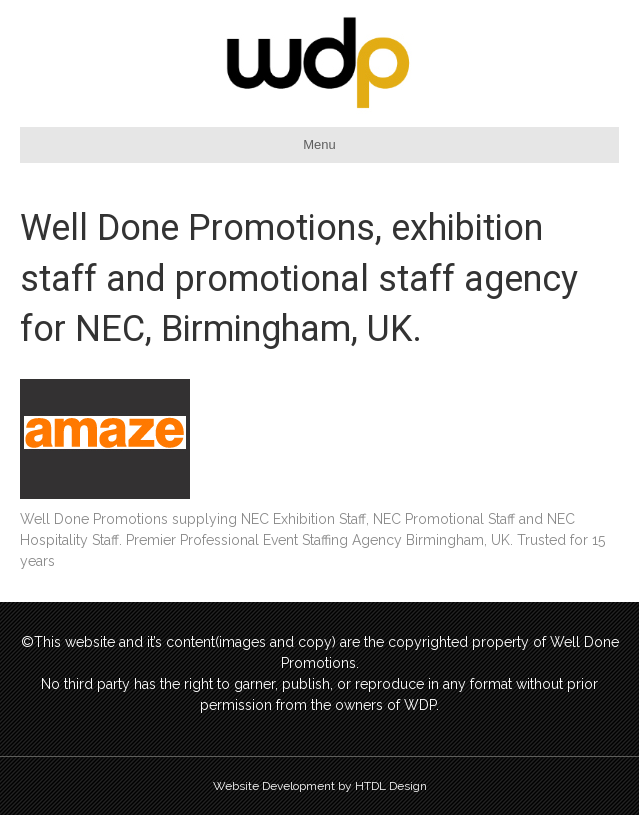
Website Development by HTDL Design (320, 786)
